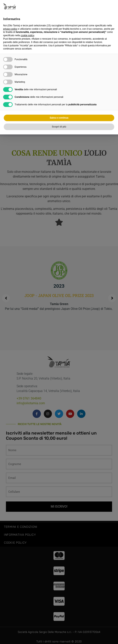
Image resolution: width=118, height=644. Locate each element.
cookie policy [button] (27, 35)
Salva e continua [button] (59, 118)
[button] (113, 6)
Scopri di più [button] (59, 127)
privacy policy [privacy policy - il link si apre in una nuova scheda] (10, 29)
